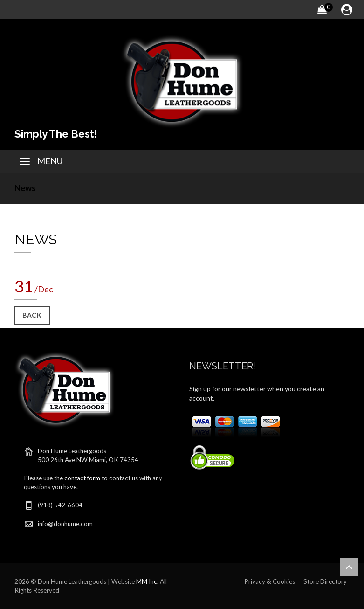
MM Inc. (147, 581)
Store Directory (325, 581)
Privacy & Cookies (270, 581)
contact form (82, 478)
